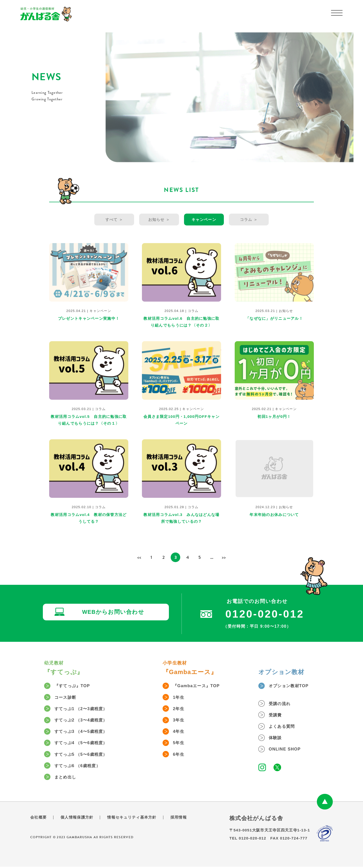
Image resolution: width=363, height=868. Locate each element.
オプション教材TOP (292, 686)
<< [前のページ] (139, 557)
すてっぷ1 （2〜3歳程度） (85, 709)
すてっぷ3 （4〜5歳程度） (85, 732)
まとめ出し (68, 778)
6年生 (180, 755)
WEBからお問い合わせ (115, 613)
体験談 (277, 738)
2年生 (180, 709)
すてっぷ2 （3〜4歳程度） (85, 720)
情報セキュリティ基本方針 (136, 819)
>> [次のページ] (224, 557)
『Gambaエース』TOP (200, 686)
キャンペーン (204, 219)
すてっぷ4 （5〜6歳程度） (85, 744)
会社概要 (39, 819)
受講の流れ (282, 704)
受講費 (277, 715)
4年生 (180, 732)
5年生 (180, 744)
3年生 (180, 720)
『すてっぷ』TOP (75, 686)
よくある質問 (284, 727)
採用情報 (185, 819)
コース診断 (68, 697)
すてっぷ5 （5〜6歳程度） (85, 755)
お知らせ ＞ (159, 219)
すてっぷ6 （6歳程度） (81, 767)
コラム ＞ (250, 219)
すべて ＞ (114, 219)
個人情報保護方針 (79, 819)
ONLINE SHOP (287, 750)
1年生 (180, 697)
